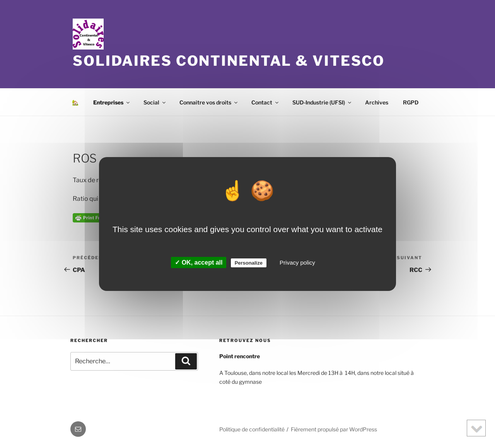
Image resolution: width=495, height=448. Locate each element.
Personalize (249, 263)
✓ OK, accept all (199, 262)
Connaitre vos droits (209, 102)
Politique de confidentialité (252, 429)
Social (155, 102)
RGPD (411, 102)
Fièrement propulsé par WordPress (334, 429)
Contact (265, 102)
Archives (377, 102)
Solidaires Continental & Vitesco (229, 61)
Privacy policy (297, 262)
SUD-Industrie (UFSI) (322, 102)
